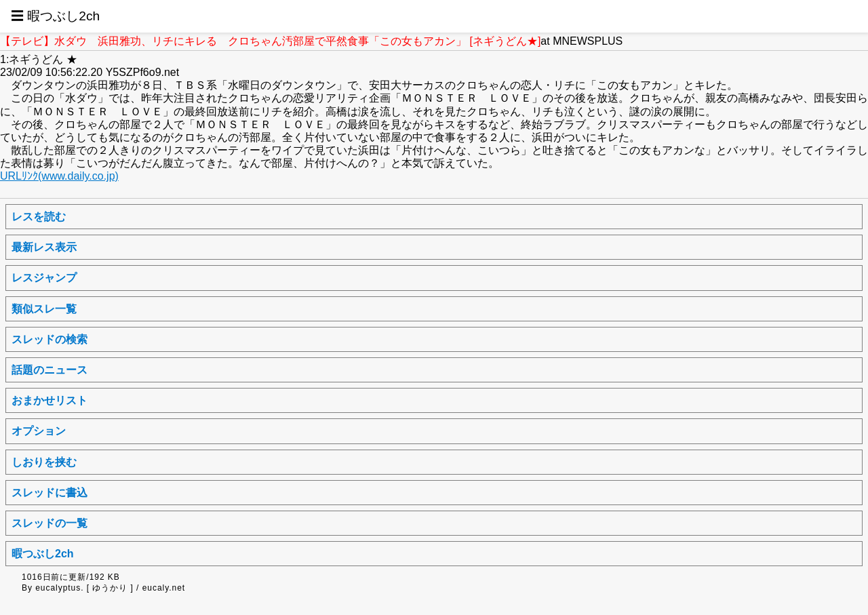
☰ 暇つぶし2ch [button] (55, 16)
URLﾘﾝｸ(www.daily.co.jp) (59, 176)
